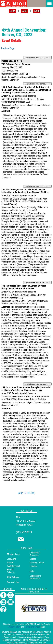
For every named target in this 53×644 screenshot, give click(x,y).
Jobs (32, 571)
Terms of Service (32, 627)
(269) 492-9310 (24, 532)
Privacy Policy (14, 627)
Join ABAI (11, 559)
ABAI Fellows (13, 577)
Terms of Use (13, 582)
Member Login (13, 554)
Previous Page (8, 48)
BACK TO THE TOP (26, 493)
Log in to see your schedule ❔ (37, 58)
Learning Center (37, 563)
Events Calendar (11, 571)
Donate (10, 563)
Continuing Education (34, 554)
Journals (34, 566)
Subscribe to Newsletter (36, 577)
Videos (33, 559)
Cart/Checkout (13, 566)
